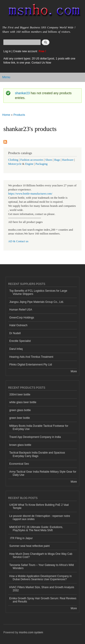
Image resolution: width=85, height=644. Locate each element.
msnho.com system (31, 632)
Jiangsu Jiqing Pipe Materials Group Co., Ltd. (36, 302)
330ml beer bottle (20, 395)
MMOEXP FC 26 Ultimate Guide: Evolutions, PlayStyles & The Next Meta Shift (36, 529)
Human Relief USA (21, 310)
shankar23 (22, 93)
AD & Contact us (18, 241)
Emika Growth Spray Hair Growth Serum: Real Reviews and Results (43, 600)
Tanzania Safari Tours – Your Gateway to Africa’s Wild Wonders (42, 567)
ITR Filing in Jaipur (21, 538)
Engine (29, 164)
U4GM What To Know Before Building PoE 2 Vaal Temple (39, 506)
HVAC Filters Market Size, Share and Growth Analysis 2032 (42, 589)
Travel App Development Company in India (35, 437)
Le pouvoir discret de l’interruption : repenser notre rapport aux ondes (40, 518)
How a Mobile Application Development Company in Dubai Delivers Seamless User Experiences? (40, 578)
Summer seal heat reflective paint (29, 546)
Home (6, 115)
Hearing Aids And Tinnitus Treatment (31, 357)
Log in (7, 51)
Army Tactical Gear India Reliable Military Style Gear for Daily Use (43, 473)
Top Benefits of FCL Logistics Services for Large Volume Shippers (38, 292)
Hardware (68, 160)
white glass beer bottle (23, 402)
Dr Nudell (15, 333)
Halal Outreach (18, 325)
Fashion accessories (32, 160)
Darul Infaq (16, 349)
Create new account (25, 51)
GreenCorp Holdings (22, 318)
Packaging (41, 164)
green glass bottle (20, 410)
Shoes (49, 160)
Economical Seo (19, 464)
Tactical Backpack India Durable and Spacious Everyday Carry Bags (37, 454)
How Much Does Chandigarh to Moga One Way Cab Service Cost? (41, 555)
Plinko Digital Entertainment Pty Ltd (31, 365)
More (74, 371)
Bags (57, 160)
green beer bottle (20, 418)
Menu (6, 77)
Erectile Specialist (20, 341)
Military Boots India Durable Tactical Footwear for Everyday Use (39, 427)
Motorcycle (15, 164)
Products (19, 115)
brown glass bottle (20, 445)
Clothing (13, 160)
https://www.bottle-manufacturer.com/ (30, 194)
